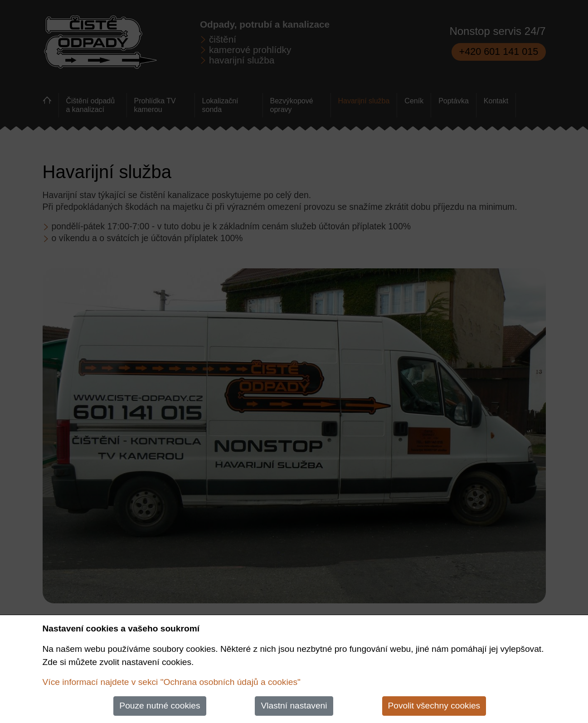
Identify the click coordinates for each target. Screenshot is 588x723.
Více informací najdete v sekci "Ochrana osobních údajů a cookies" (172, 682)
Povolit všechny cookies (434, 706)
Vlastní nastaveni (294, 706)
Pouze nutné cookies (160, 706)
